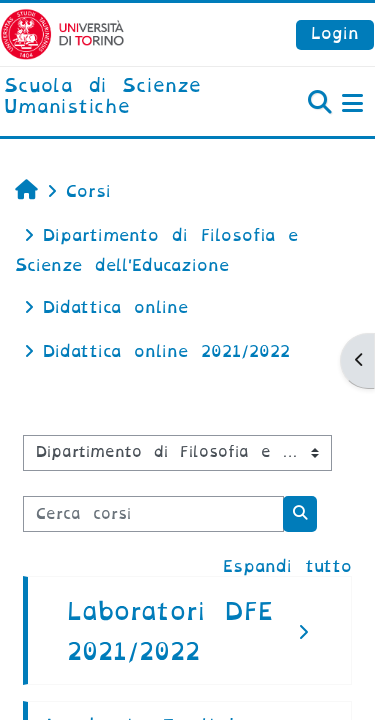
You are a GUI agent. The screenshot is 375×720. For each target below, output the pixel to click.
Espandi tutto (287, 566)
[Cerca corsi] (153, 514)
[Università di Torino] (62, 33)
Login (335, 33)
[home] (125, 97)
